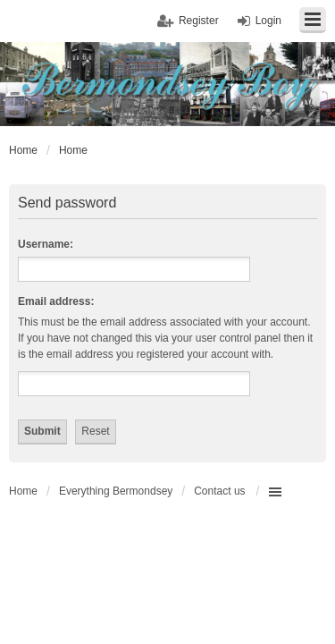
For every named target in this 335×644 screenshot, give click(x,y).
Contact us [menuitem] (219, 491)
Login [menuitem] (268, 21)
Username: (46, 244)
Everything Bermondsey (116, 491)
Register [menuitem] (199, 21)
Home (23, 491)
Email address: (56, 301)
